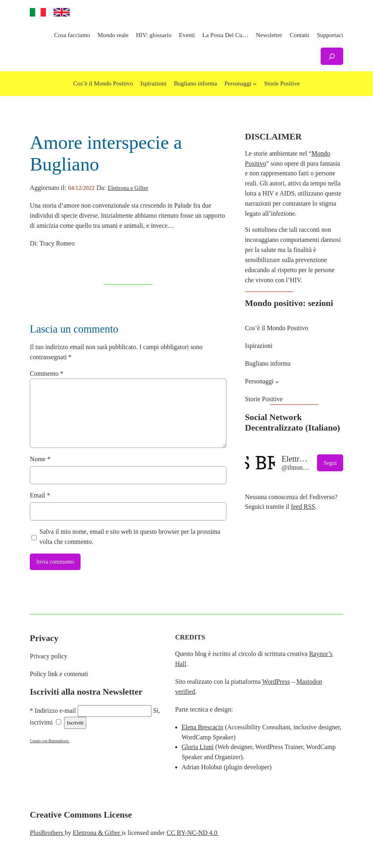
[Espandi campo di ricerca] (332, 56)
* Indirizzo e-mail (53, 711)
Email (40, 495)
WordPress (276, 682)
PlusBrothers (47, 833)
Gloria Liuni (198, 747)
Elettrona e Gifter (128, 188)
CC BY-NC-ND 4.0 (193, 833)
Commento (47, 374)
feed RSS (303, 507)
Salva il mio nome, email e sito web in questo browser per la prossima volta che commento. (130, 537)
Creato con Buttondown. (50, 741)
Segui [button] (330, 463)
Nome (40, 459)
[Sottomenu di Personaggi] (255, 84)
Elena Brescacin (203, 727)
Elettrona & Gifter (97, 833)
